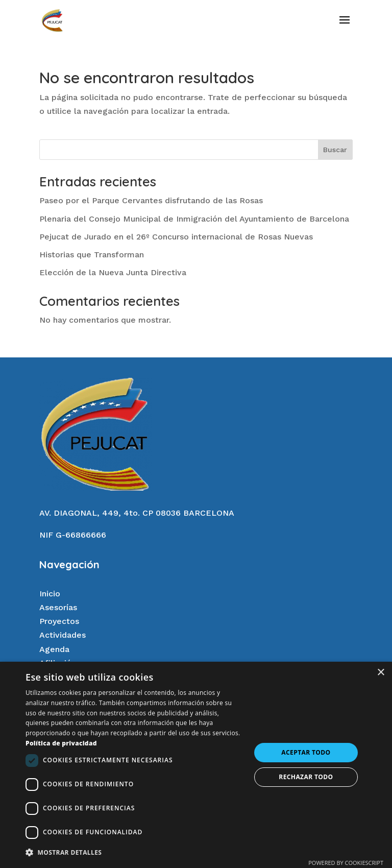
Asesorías (58, 607)
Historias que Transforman (92, 255)
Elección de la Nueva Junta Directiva (113, 272)
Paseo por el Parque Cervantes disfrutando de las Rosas (151, 200)
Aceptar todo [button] (306, 752)
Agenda (54, 649)
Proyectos (59, 621)
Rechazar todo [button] (306, 777)
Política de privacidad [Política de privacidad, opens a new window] (61, 743)
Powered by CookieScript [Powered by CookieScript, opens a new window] (346, 863)
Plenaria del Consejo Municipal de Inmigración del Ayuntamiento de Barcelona (194, 219)
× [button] (381, 673)
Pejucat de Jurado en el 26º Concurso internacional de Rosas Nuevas (176, 237)
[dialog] (196, 765)
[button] (135, 852)
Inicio (50, 594)
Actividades (63, 635)
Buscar (335, 150)
